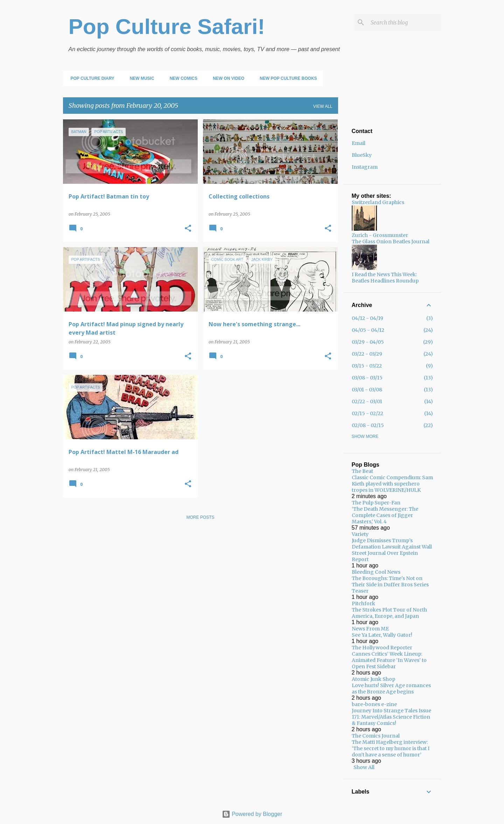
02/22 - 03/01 (367, 401)
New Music (140, 78)
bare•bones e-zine (374, 704)
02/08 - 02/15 (368, 425)
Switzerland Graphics (378, 202)
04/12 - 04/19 (367, 318)
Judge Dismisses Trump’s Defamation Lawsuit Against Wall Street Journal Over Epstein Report (392, 550)
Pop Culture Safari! (167, 26)
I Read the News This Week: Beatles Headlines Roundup (385, 278)
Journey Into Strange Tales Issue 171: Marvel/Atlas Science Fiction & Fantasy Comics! (391, 717)
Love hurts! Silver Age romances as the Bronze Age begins (391, 689)
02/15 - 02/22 (367, 413)
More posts (200, 517)
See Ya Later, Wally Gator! (382, 635)
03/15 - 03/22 (367, 366)
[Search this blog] (405, 22)
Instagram (365, 167)
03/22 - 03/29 (367, 354)
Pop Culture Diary (90, 78)
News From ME (370, 629)
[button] (188, 229)
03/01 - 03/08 (367, 390)
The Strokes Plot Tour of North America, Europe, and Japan (389, 613)
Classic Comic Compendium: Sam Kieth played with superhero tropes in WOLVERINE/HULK (392, 484)
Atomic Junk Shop (373, 679)
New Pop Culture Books (286, 78)
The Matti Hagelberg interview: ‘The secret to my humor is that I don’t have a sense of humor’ (391, 748)
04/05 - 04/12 (368, 330)
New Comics (181, 78)
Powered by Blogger (252, 814)
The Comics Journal (376, 736)
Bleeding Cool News (376, 572)
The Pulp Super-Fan (376, 503)
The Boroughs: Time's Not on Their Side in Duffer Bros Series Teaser (390, 585)
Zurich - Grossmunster (380, 235)
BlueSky (362, 155)
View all (323, 106)
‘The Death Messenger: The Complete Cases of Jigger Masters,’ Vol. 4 (385, 515)
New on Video (226, 78)
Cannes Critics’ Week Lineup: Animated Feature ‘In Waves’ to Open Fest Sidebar (389, 660)
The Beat (362, 471)
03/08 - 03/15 (367, 378)
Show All (364, 767)
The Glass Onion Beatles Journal (391, 242)
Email (359, 143)
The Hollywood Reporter (382, 648)
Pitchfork (363, 603)
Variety (360, 534)
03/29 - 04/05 (368, 342)
